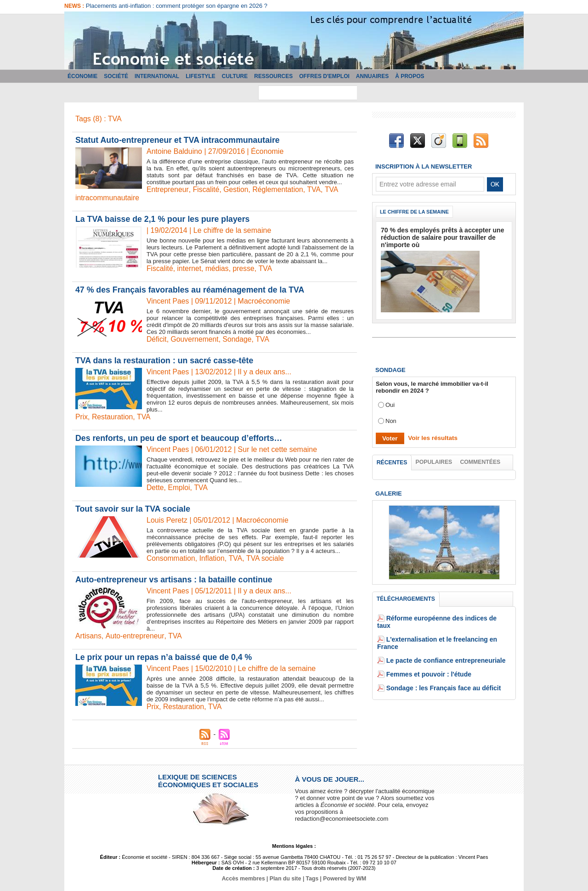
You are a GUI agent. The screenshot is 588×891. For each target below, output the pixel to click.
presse (245, 268)
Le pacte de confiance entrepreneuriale (442, 646)
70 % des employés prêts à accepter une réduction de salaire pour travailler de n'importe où (438, 237)
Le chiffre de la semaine (416, 212)
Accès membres (244, 879)
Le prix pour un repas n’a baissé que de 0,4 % (165, 657)
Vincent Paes (168, 301)
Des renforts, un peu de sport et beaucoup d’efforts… (180, 438)
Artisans (89, 636)
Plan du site (286, 879)
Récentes (392, 461)
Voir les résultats (431, 437)
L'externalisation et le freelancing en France (448, 632)
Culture (235, 76)
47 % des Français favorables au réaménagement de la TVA (192, 290)
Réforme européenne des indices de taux (445, 618)
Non (391, 420)
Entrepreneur (168, 189)
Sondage (238, 339)
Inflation (213, 558)
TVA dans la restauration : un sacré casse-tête (166, 361)
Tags (312, 879)
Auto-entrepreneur (135, 636)
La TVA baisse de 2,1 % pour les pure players (164, 219)
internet (190, 268)
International (157, 76)
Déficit (157, 339)
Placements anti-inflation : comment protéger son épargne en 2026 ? (177, 6)
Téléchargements (406, 598)
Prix (82, 417)
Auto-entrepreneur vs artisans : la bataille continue (175, 580)
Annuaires (372, 76)
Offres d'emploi (324, 76)
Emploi (179, 488)
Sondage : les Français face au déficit (440, 673)
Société (116, 76)
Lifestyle (201, 76)
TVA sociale (267, 558)
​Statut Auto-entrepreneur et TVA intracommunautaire (179, 140)
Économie (82, 76)
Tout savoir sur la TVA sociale (134, 509)
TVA (316, 189)
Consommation (171, 558)
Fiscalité (206, 189)
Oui (390, 403)
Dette (155, 488)
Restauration (113, 417)
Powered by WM (344, 879)
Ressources (273, 76)
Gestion (237, 189)
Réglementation (279, 189)
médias (218, 268)
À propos (410, 76)
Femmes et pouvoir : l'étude (426, 659)
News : (75, 6)
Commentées (481, 461)
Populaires (434, 461)
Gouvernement (195, 339)
